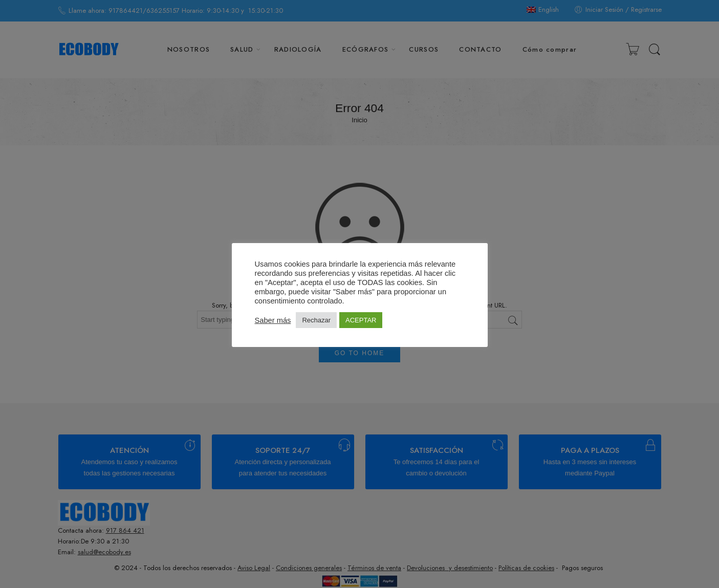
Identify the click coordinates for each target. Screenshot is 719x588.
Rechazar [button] (316, 320)
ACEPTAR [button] (361, 320)
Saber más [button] (273, 320)
